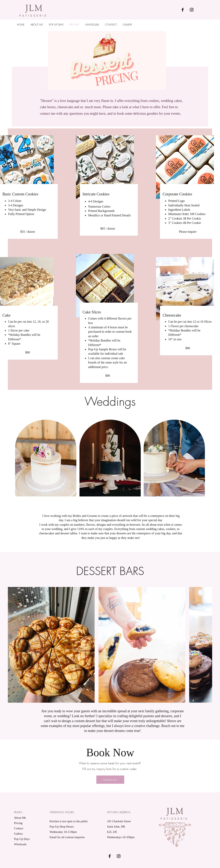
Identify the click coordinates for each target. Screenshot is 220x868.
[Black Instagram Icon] (192, 10)
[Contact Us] (110, 780)
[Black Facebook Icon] (183, 10)
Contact (19, 828)
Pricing (18, 823)
